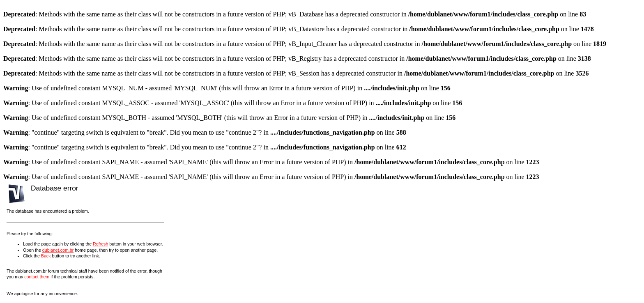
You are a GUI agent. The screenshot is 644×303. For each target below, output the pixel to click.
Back (46, 256)
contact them (37, 277)
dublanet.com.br (58, 250)
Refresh (100, 244)
